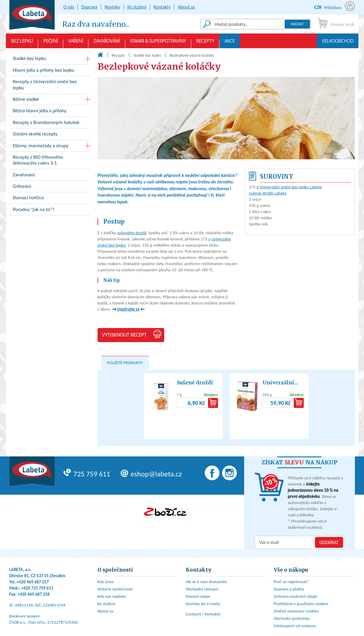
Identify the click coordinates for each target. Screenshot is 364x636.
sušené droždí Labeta (267, 193)
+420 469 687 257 (33, 582)
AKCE (230, 43)
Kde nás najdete (112, 596)
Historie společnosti (115, 589)
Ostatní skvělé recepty (50, 135)
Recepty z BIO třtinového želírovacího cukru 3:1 (50, 161)
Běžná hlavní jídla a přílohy (50, 112)
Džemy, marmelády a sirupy (41, 146)
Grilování (50, 187)
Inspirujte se (128, 309)
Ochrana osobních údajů (296, 596)
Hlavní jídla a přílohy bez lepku (50, 71)
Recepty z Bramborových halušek (50, 124)
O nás (69, 7)
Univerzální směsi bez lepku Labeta (291, 187)
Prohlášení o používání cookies (301, 604)
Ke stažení (137, 7)
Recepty (205, 43)
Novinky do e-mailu (203, 604)
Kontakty (162, 7)
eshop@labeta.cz (151, 474)
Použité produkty (125, 363)
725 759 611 (87, 474)
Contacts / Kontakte (203, 614)
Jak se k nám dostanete (206, 582)
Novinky (112, 7)
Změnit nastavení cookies (296, 611)
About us (186, 7)
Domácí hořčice (50, 199)
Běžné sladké (26, 99)
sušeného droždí (132, 233)
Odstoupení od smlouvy (295, 626)
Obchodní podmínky (292, 618)
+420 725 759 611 (37, 588)
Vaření (76, 43)
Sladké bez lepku (147, 55)
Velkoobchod (338, 43)
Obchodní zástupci (202, 589)
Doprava (89, 7)
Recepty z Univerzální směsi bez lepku (50, 86)
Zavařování (107, 43)
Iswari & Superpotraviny (158, 43)
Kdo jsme (106, 582)
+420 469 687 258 (34, 594)
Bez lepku (22, 43)
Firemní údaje (198, 596)
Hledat (297, 24)
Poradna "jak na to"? (50, 211)
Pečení (51, 43)
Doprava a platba (289, 589)
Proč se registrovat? (291, 582)
